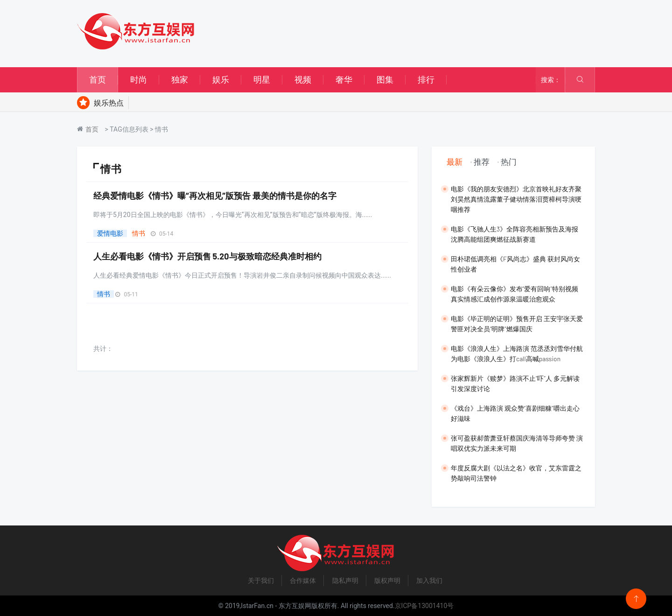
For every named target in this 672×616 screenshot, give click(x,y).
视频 (303, 80)
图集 (385, 80)
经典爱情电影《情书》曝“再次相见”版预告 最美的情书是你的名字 (215, 196)
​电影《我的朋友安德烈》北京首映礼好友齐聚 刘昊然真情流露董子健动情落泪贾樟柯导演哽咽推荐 (516, 199)
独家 (180, 80)
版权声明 (387, 581)
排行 (426, 80)
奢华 (344, 80)
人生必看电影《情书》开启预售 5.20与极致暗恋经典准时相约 (207, 256)
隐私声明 (345, 581)
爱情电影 (110, 233)
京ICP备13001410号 (424, 606)
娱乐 (221, 80)
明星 (262, 80)
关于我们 (261, 581)
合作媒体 (303, 581)
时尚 (139, 80)
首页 (98, 80)
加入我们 (429, 581)
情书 (139, 233)
